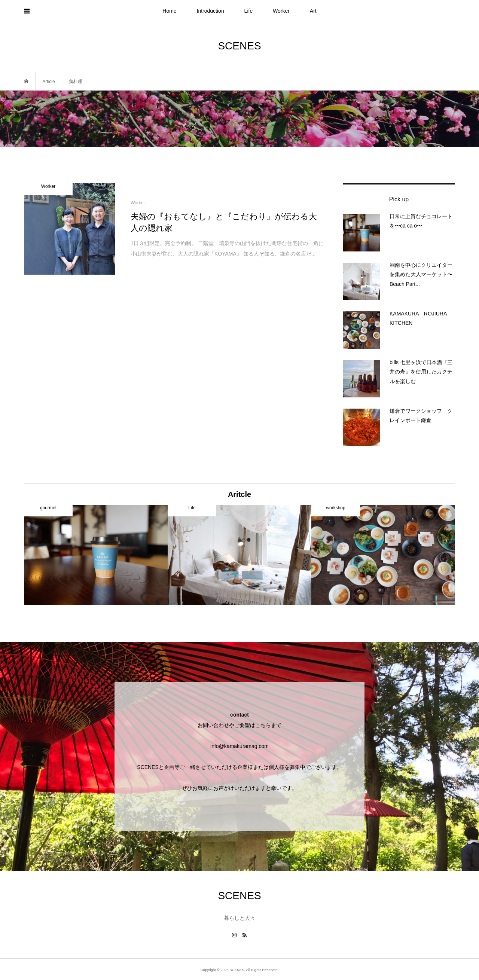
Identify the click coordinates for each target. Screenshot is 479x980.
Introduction (210, 11)
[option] (96, 555)
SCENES (239, 46)
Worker (281, 11)
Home (169, 11)
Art (313, 11)
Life (249, 11)
